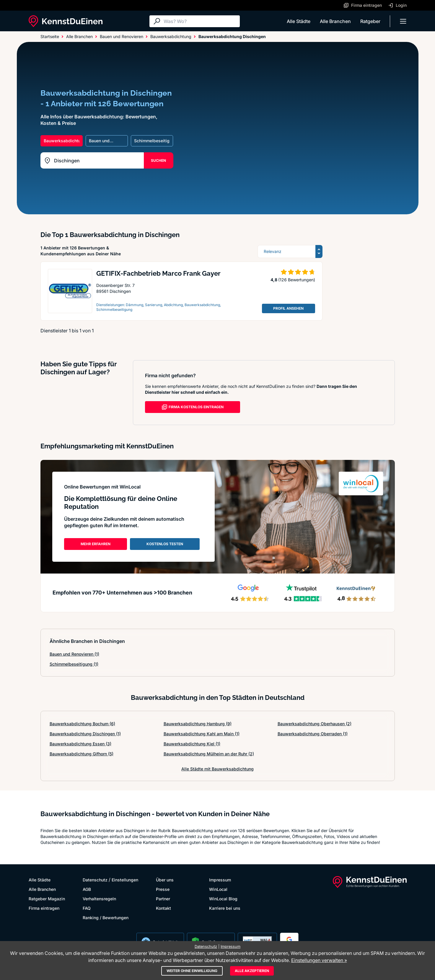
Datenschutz (95, 880)
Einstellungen (125, 880)
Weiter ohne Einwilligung (192, 971)
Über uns (165, 880)
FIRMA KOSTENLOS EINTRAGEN (193, 407)
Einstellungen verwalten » (319, 960)
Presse (163, 889)
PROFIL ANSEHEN (288, 308)
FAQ (87, 908)
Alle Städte (299, 21)
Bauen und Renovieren (74, 654)
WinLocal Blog (223, 899)
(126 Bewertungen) (297, 280)
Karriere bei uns (225, 908)
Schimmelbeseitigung (74, 664)
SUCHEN (158, 160)
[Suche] (200, 21)
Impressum (220, 880)
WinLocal (218, 889)
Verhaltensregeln (99, 899)
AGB (87, 889)
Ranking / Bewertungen (106, 918)
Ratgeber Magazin (47, 899)
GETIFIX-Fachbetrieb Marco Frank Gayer (158, 273)
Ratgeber (370, 21)
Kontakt (163, 908)
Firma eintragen (44, 908)
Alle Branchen (335, 21)
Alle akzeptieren (252, 971)
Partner (163, 899)
